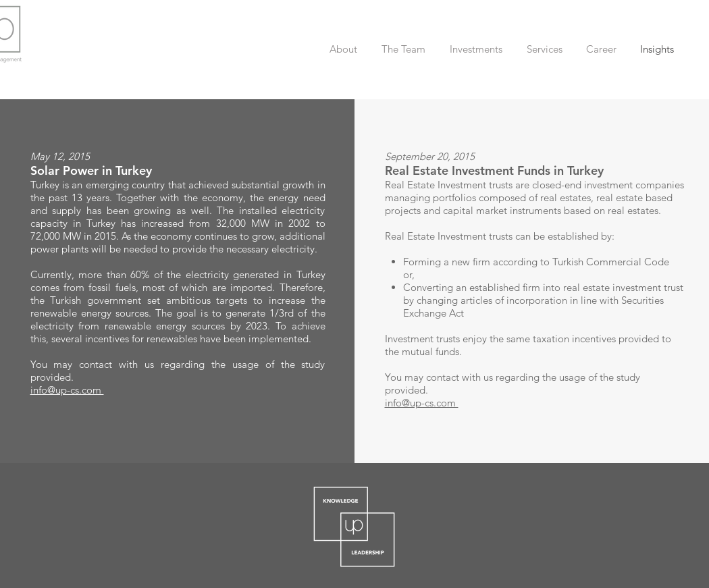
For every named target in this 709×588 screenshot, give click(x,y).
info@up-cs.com (67, 390)
